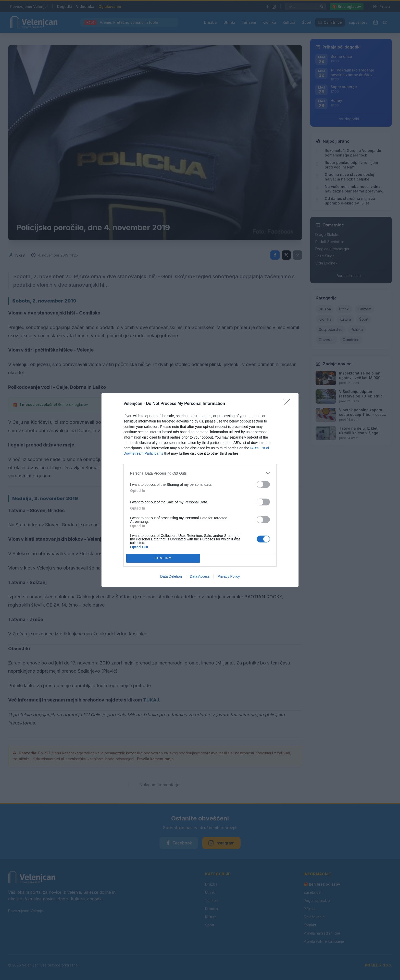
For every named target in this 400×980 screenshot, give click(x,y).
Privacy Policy (229, 576)
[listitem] (200, 473)
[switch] (263, 484)
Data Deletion (171, 576)
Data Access (200, 576)
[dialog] (200, 490)
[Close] (288, 404)
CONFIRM (163, 558)
